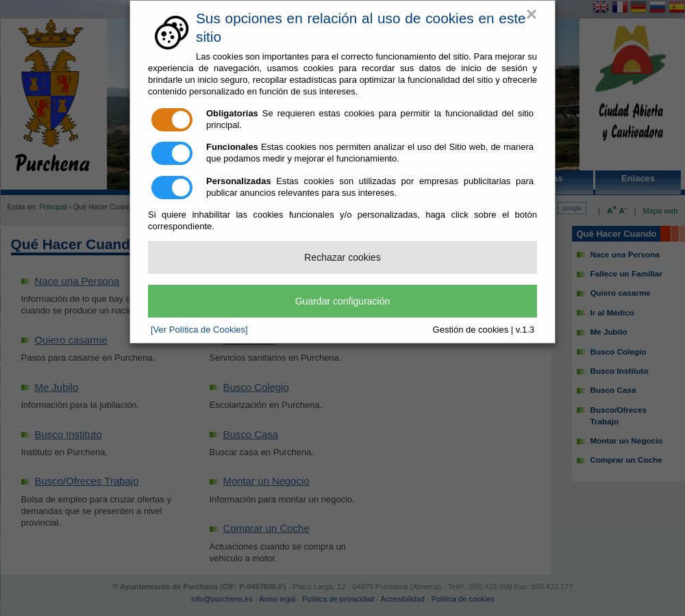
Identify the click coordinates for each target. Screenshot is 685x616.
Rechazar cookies (342, 257)
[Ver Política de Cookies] (199, 330)
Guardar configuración (343, 301)
